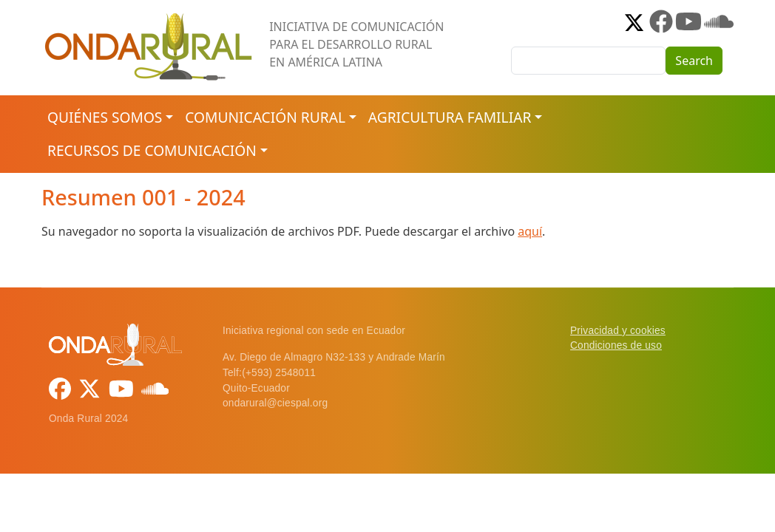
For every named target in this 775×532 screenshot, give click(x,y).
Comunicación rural (265, 117)
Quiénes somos (105, 117)
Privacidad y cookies (618, 331)
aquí (530, 231)
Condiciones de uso (616, 345)
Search (694, 61)
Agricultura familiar (450, 117)
